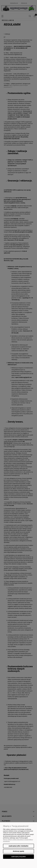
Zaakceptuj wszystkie (18, 857)
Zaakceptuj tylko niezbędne (18, 846)
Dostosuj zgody (18, 851)
